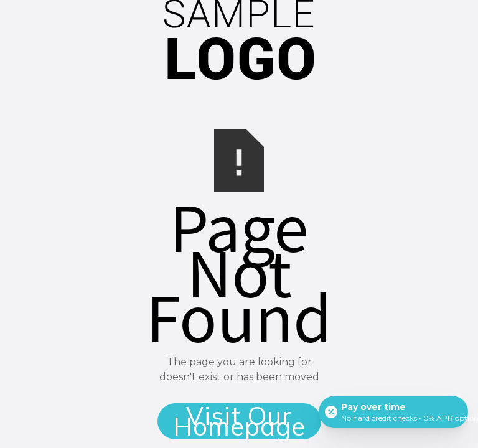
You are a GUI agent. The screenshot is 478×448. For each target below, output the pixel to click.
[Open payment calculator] (393, 412)
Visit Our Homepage (239, 421)
